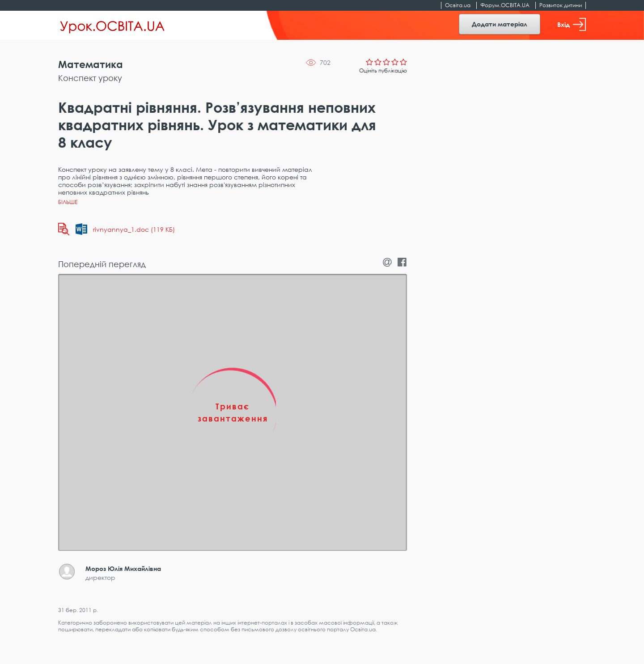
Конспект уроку (90, 78)
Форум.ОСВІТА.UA (505, 5)
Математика (91, 64)
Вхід (572, 24)
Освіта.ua (458, 5)
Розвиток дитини (561, 5)
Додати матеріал (500, 24)
